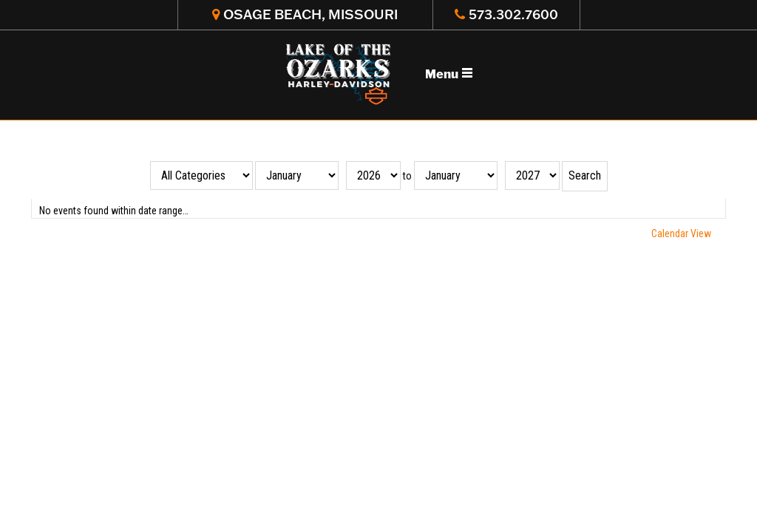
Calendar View (681, 233)
